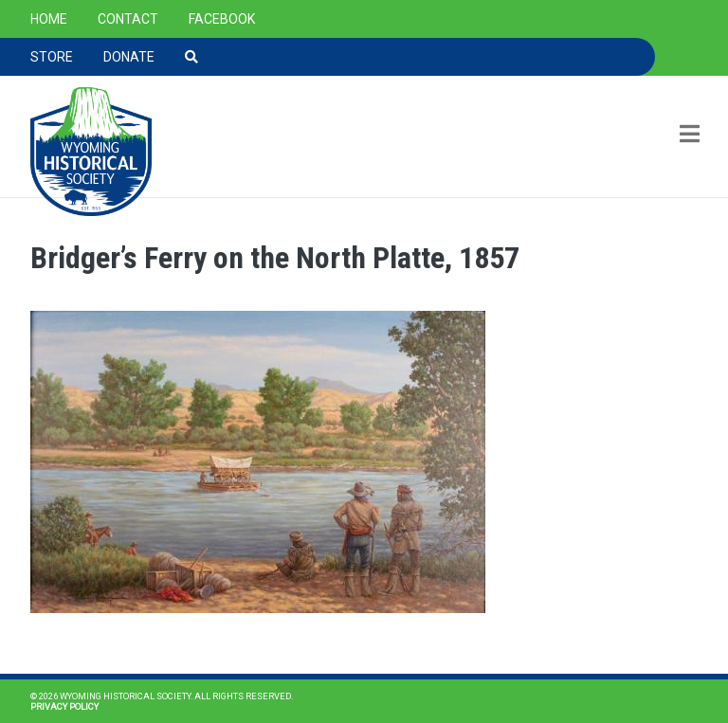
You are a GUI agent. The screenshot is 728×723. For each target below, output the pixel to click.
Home (49, 19)
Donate (129, 57)
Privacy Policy (64, 706)
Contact (128, 19)
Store (52, 57)
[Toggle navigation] (688, 136)
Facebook (222, 19)
